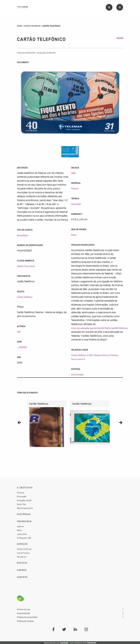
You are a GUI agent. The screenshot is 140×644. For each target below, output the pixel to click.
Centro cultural (24, 549)
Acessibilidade (24, 613)
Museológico (23, 235)
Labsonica (22, 534)
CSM (19, 332)
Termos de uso (24, 609)
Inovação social (24, 500)
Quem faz (21, 504)
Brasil (74, 235)
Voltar (120, 38)
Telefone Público (102, 355)
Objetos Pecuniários (26, 266)
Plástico (75, 188)
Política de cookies (25, 621)
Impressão (76, 204)
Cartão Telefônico (25, 297)
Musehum (22, 557)
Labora (20, 526)
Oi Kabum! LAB (24, 538)
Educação (22, 496)
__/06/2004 (22, 347)
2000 (73, 173)
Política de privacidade (27, 617)
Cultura (21, 493)
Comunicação (77, 375)
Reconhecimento (25, 508)
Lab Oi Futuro (23, 553)
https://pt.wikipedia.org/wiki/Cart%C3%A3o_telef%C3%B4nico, (100, 328)
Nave (19, 530)
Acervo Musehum (32, 26)
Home (19, 26)
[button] (19, 423)
